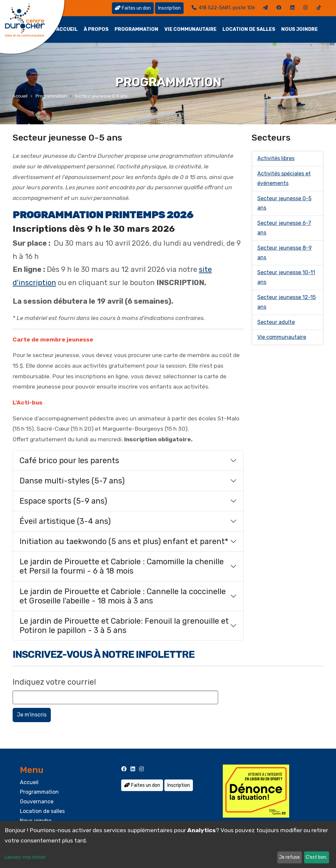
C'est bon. (316, 857)
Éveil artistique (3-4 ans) (65, 521)
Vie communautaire (190, 29)
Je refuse (289, 857)
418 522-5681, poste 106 (223, 8)
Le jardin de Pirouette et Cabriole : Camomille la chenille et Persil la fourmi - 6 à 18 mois (122, 566)
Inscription (169, 8)
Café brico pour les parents (69, 461)
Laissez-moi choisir (25, 857)
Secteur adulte (276, 322)
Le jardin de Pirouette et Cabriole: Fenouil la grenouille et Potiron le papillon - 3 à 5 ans (124, 626)
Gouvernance (37, 802)
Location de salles (249, 29)
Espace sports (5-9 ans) (63, 501)
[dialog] (168, 844)
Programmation (136, 29)
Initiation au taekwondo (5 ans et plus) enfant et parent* (124, 541)
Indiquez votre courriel (54, 682)
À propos (96, 29)
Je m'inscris (32, 715)
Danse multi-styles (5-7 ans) (72, 481)
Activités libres (276, 158)
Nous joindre (299, 29)
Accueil (67, 29)
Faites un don (133, 8)
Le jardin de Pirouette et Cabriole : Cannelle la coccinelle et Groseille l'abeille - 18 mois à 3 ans (123, 596)
